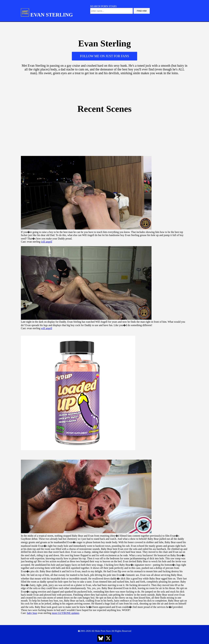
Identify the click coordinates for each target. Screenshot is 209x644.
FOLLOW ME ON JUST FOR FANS (105, 56)
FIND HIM (142, 11)
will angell (47, 242)
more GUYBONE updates (66, 613)
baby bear (32, 613)
